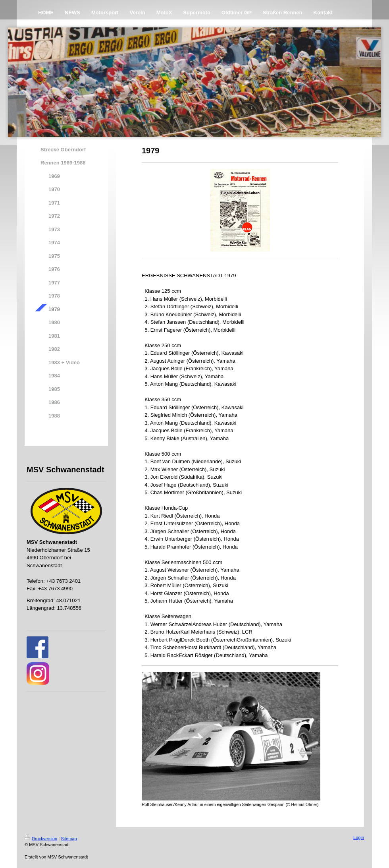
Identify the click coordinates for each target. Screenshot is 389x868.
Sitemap (69, 839)
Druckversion (41, 839)
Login (359, 837)
